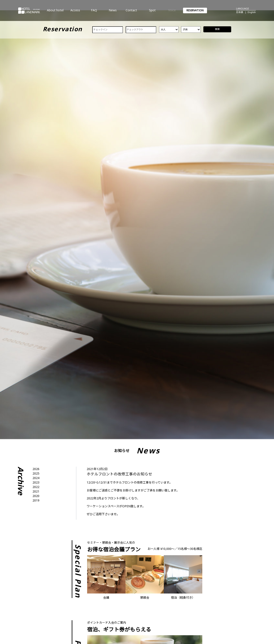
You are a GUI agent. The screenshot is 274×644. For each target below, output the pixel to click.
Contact (131, 12)
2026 (36, 469)
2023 (36, 482)
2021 (36, 491)
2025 (36, 473)
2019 (36, 500)
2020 (36, 496)
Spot (152, 12)
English (252, 12)
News (113, 12)
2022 (36, 487)
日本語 (240, 12)
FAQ (94, 12)
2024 (36, 478)
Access (75, 12)
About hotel (55, 12)
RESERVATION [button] (195, 10)
